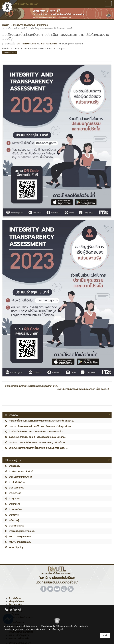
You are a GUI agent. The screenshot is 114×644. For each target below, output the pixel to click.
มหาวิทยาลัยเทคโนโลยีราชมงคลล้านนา (20, 4)
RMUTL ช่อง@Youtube (18, 537)
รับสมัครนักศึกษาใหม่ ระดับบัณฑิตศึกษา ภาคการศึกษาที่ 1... (34, 432)
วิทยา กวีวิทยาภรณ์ (49, 44)
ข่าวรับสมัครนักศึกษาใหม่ (18, 477)
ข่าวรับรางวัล (13, 493)
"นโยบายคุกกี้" (57, 630)
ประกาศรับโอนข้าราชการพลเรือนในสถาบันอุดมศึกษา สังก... (31, 386)
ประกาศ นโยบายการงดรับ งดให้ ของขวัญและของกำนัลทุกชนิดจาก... (39, 426)
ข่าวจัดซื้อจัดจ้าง (15, 482)
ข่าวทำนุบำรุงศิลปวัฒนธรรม (20, 531)
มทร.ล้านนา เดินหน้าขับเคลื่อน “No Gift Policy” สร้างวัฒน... (35, 442)
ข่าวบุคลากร (12, 504)
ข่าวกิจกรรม (13, 466)
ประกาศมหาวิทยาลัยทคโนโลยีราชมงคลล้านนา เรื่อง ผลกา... (83, 389)
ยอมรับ (105, 635)
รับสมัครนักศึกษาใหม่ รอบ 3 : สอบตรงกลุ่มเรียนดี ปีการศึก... (35, 437)
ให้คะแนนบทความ (10, 52)
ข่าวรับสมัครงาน (14, 488)
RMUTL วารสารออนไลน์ (18, 542)
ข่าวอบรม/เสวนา (15, 509)
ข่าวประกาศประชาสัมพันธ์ (19, 471)
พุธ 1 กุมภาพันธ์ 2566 (26, 44)
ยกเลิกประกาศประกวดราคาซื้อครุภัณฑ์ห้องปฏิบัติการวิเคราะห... (36, 448)
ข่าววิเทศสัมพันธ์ (14, 526)
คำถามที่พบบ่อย (15, 605)
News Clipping (14, 547)
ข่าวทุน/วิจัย (12, 499)
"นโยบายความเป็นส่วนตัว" (36, 630)
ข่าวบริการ (12, 515)
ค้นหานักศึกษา (15, 598)
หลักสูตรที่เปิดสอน (16, 601)
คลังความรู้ (12, 520)
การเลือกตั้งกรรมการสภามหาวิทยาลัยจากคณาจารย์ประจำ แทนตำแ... (39, 421)
